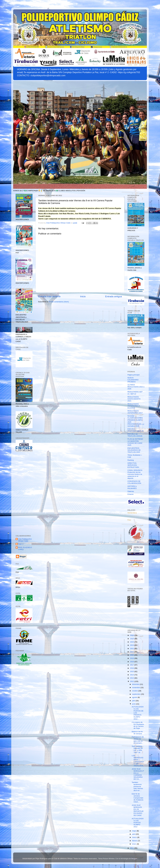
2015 (132, 672)
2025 (132, 639)
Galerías (131, 491)
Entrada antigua (114, 296)
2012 (132, 681)
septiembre (137, 694)
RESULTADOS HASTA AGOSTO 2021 (134, 399)
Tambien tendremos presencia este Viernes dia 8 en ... (137, 786)
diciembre (136, 684)
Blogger (134, 859)
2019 (132, 658)
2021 (132, 652)
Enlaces (130, 494)
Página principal (133, 375)
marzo (135, 837)
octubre (135, 691)
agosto (135, 697)
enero (134, 844)
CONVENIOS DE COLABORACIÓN (134, 482)
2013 (132, 678)
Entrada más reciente (49, 296)
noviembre (136, 688)
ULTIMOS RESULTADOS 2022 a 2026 (136, 387)
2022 (132, 649)
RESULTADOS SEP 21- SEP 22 (135, 393)
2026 (132, 635)
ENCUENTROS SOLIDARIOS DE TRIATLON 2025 (134, 450)
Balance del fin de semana (137, 733)
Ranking (131, 460)
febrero (135, 841)
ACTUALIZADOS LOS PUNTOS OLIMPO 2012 (138, 823)
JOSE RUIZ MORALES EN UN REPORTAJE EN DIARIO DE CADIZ (138, 810)
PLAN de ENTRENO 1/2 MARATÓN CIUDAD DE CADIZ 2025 (135, 442)
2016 (132, 668)
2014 (132, 675)
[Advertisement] (24, 494)
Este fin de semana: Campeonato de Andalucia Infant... (137, 798)
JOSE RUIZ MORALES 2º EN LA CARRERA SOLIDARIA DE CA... (138, 774)
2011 (132, 848)
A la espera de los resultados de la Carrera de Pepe (138, 725)
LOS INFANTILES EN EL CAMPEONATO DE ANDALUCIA (138, 761)
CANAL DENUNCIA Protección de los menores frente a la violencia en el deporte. (135, 474)
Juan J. (21, 544)
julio (134, 701)
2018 (132, 662)
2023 (132, 645)
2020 (132, 655)
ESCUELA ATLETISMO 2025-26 (136, 430)
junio (134, 704)
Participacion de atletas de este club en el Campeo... (138, 740)
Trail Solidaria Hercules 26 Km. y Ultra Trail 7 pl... (137, 749)
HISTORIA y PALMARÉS (132, 487)
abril (134, 834)
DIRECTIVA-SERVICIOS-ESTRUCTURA (133, 465)
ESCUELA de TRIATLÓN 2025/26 (135, 435)
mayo (134, 831)
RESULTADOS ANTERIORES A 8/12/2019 (134, 406)
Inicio (83, 296)
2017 (132, 665)
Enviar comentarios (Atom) (59, 302)
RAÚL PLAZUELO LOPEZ (25, 548)
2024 (132, 642)
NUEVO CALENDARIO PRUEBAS (133, 380)
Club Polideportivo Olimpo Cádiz (25, 540)
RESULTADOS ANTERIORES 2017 (135, 412)
